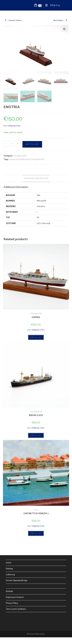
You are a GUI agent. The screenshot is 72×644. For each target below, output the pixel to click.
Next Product (58, 20)
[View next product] (66, 21)
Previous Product (15, 20)
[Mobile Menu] (52, 5)
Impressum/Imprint (15, 597)
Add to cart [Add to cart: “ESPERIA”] (36, 337)
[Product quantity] (12, 143)
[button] (64, 29)
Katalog (9, 568)
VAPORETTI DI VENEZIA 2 (36, 513)
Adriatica (13, 159)
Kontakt (9, 591)
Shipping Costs (14, 125)
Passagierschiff (20, 156)
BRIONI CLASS (36, 415)
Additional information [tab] (36, 178)
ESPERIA (36, 317)
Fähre (36, 509)
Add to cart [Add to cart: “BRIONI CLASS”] (36, 435)
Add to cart (32, 144)
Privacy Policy (12, 603)
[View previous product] (6, 21)
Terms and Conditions (16, 609)
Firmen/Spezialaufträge (17, 580)
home (9, 563)
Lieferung (10, 574)
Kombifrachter (24, 159)
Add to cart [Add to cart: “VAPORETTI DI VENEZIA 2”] (36, 533)
